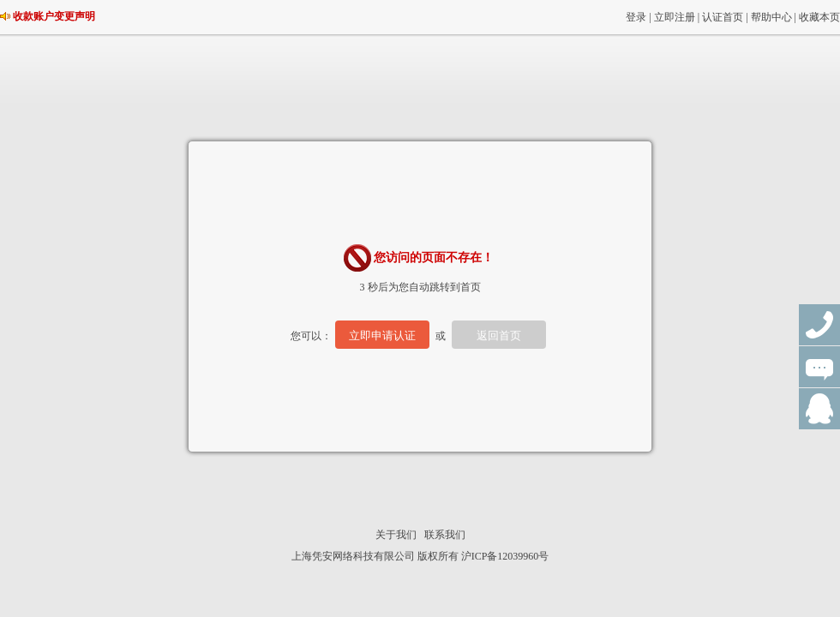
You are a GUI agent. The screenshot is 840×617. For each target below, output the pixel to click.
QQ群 (819, 409)
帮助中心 (771, 17)
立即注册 (675, 17)
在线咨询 (819, 367)
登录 (636, 17)
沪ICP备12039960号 (505, 556)
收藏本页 (819, 17)
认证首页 (723, 17)
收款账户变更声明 (54, 16)
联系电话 (819, 325)
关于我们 (396, 535)
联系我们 (445, 535)
